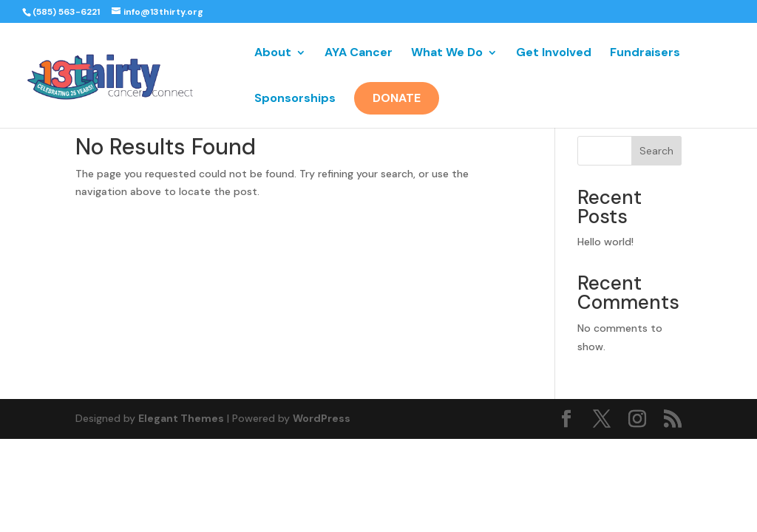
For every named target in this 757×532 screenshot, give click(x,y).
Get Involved (554, 54)
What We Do (447, 54)
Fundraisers (645, 54)
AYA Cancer (359, 54)
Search (656, 151)
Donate (397, 98)
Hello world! (605, 242)
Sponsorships (295, 99)
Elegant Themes (181, 418)
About (273, 54)
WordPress (322, 418)
